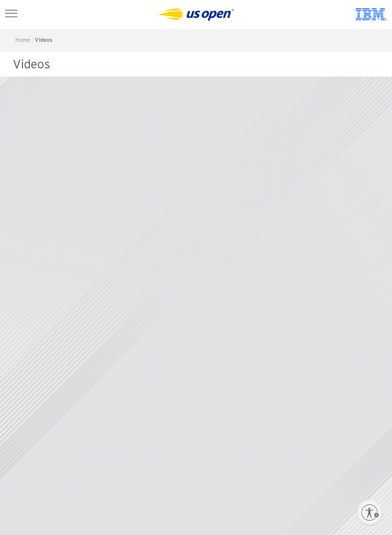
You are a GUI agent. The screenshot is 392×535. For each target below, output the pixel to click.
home (23, 40)
